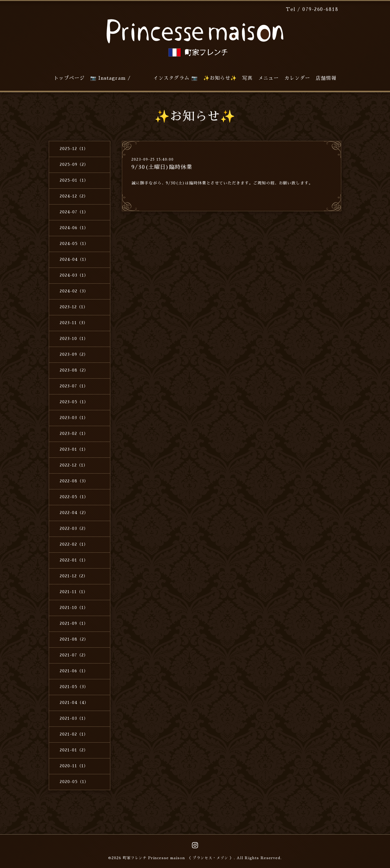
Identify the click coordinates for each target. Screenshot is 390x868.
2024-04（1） (74, 259)
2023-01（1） (74, 449)
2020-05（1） (74, 782)
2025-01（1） (74, 180)
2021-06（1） (74, 671)
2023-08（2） (74, 370)
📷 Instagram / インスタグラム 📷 (144, 78)
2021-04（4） (74, 703)
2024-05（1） (74, 244)
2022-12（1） (74, 465)
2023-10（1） (74, 339)
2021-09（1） (74, 623)
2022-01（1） (74, 560)
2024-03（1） (74, 275)
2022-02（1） (74, 544)
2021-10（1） (74, 608)
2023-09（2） (74, 354)
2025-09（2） (74, 164)
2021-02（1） (74, 734)
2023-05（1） (74, 402)
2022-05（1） (74, 497)
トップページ (69, 78)
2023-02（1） (74, 434)
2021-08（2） (74, 639)
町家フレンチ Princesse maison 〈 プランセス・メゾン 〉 (178, 858)
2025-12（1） (74, 149)
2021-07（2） (74, 655)
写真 (247, 78)
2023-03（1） (74, 418)
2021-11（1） (74, 592)
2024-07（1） (74, 212)
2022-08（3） (74, 481)
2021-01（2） (74, 750)
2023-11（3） (74, 323)
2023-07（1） (74, 386)
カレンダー (297, 78)
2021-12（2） (74, 576)
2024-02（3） (74, 291)
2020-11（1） (74, 766)
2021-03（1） (74, 718)
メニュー (268, 78)
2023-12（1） (74, 307)
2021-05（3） (74, 687)
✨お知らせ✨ (220, 78)
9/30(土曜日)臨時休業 (162, 167)
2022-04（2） (74, 513)
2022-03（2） (74, 528)
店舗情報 (326, 78)
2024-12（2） (74, 196)
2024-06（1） (74, 228)
